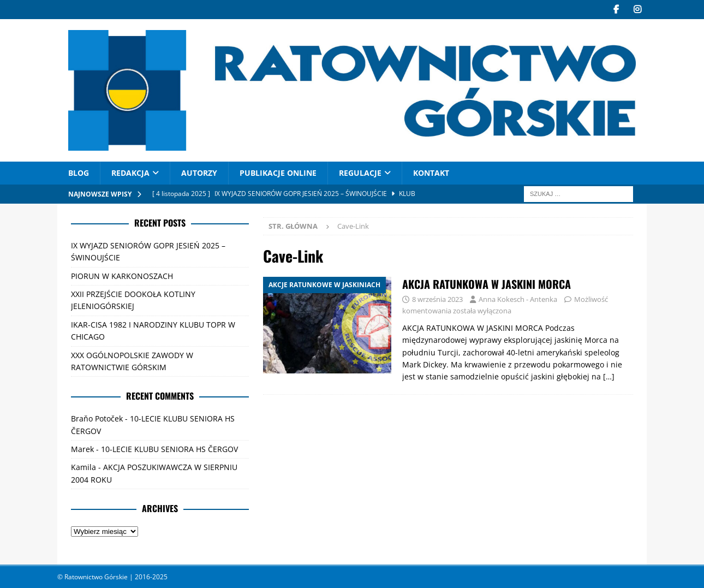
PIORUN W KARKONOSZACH (122, 276)
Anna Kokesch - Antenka (518, 299)
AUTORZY (199, 173)
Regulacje (360, 173)
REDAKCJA (130, 173)
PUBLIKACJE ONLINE (278, 173)
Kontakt (431, 173)
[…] (609, 376)
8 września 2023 (437, 299)
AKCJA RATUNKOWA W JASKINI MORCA (487, 284)
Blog (79, 173)
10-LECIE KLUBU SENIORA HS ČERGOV (169, 449)
